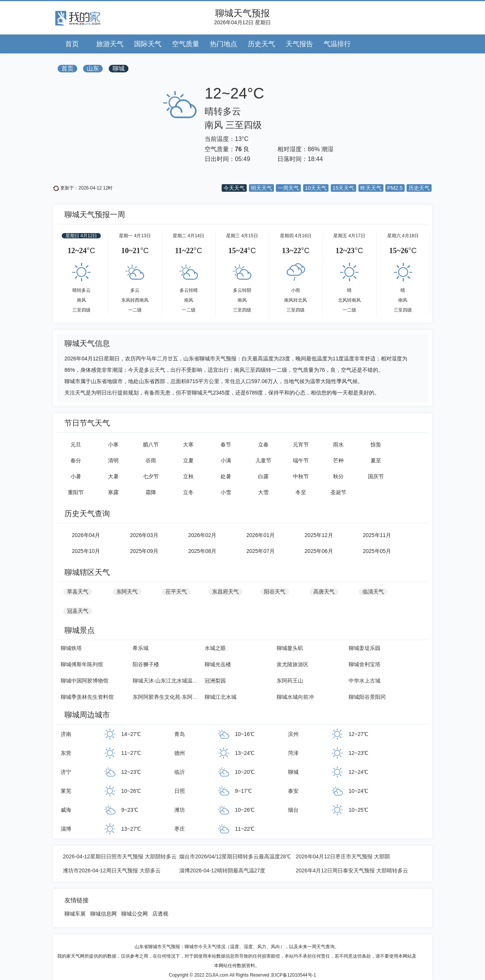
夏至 (376, 460)
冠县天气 (78, 611)
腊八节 (151, 445)
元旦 (76, 445)
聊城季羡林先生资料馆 (87, 697)
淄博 (66, 829)
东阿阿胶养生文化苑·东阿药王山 (171, 697)
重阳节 (76, 492)
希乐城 (141, 648)
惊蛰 (376, 445)
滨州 (293, 734)
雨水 (338, 445)
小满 (226, 460)
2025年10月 (86, 551)
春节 (226, 445)
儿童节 (263, 460)
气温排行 (337, 44)
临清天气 (373, 592)
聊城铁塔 (71, 648)
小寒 (113, 445)
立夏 (188, 460)
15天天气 (344, 188)
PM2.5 (395, 188)
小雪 (226, 492)
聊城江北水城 (221, 697)
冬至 (301, 492)
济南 (66, 734)
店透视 (160, 914)
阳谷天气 (275, 592)
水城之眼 (215, 648)
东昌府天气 (225, 592)
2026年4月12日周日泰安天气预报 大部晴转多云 (352, 870)
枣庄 (180, 829)
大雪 (263, 492)
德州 (180, 753)
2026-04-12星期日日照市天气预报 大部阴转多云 (120, 856)
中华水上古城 (365, 681)
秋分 (338, 476)
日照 (180, 791)
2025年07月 (260, 551)
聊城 (119, 68)
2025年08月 (203, 551)
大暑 (113, 476)
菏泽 (293, 753)
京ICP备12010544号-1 (293, 975)
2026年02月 (203, 535)
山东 (93, 68)
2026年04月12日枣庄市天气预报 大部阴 (343, 856)
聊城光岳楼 (218, 664)
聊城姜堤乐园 (365, 648)
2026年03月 (144, 535)
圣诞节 (338, 492)
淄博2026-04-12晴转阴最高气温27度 (222, 870)
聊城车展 (75, 914)
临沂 (180, 772)
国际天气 (148, 44)
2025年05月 (377, 551)
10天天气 (316, 188)
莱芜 (66, 791)
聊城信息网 (103, 914)
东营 (66, 753)
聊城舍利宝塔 (365, 664)
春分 (76, 460)
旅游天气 (110, 44)
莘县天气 (78, 592)
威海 (66, 810)
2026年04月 (86, 535)
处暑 (226, 476)
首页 (72, 44)
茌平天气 (176, 592)
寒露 (113, 492)
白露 (263, 476)
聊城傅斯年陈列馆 (82, 664)
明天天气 (261, 188)
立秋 (188, 476)
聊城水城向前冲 (295, 697)
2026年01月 (260, 535)
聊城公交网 (135, 914)
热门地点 (224, 44)
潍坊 (180, 810)
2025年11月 (377, 535)
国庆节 (376, 476)
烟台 (293, 810)
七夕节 (151, 476)
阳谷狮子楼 (146, 664)
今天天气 (234, 188)
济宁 (66, 772)
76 (238, 149)
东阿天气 (127, 592)
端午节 (301, 460)
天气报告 (299, 44)
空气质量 (186, 44)
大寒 (188, 445)
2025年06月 (319, 551)
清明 (113, 460)
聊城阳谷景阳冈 (367, 697)
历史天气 (261, 44)
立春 (263, 445)
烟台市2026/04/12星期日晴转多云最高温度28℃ (235, 856)
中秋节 (301, 476)
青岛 (180, 734)
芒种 (338, 460)
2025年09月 (144, 551)
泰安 (293, 791)
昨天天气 (371, 188)
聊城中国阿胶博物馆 (84, 681)
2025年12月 (319, 535)
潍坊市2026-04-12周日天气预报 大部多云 (112, 870)
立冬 (188, 492)
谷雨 (151, 460)
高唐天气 (324, 592)
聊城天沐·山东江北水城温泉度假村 (173, 681)
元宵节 (301, 445)
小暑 (76, 476)
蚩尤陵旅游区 (293, 664)
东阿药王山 (290, 681)
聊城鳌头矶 (290, 648)
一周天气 (288, 188)
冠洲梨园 (215, 681)
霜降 (151, 492)
